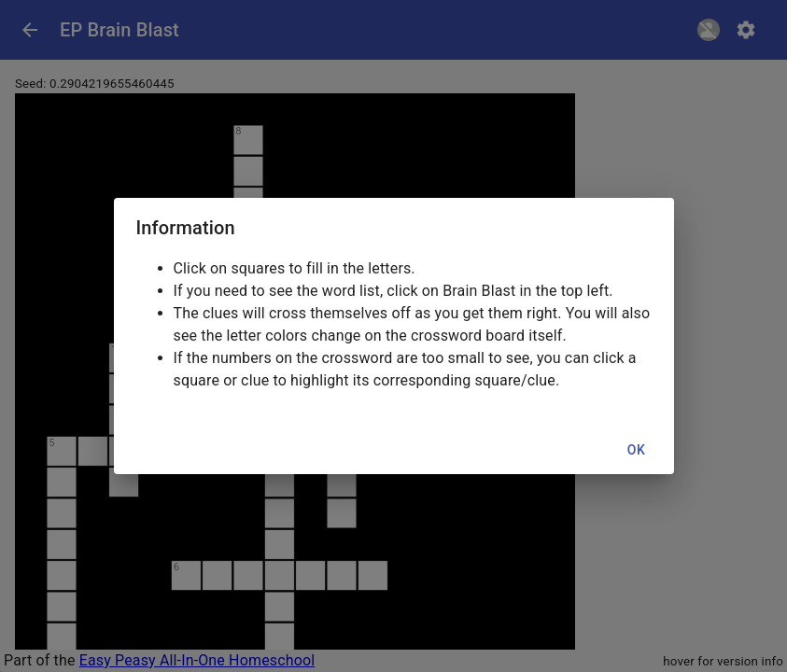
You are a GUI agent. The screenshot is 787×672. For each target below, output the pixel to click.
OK (637, 450)
